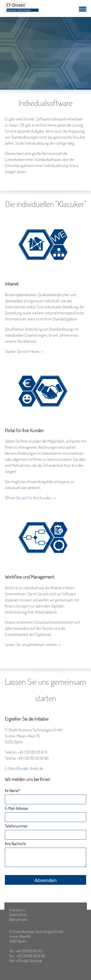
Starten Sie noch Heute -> (25, 351)
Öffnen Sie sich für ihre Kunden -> (30, 498)
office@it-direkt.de (29, 768)
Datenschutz (18, 915)
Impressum (17, 910)
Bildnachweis (18, 919)
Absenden (46, 880)
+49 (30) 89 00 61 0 (29, 951)
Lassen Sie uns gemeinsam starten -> (33, 644)
